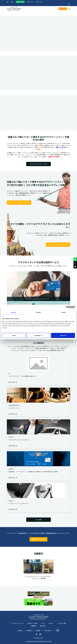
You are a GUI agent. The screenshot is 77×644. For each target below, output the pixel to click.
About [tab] (64, 312)
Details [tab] (38, 312)
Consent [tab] (13, 312)
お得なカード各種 (32, 623)
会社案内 (20, 631)
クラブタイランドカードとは (39, 164)
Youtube (51, 623)
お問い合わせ (30, 2)
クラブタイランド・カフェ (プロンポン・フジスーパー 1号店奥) (38, 578)
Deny (14, 335)
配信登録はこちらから (38, 539)
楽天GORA (43, 626)
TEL (75, 263)
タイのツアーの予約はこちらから (58, 245)
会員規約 (38, 631)
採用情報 (29, 631)
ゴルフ (43, 623)
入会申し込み (39, 2)
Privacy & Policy (38, 638)
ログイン (63, 9)
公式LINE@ (20, 2)
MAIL (75, 267)
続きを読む (13, 382)
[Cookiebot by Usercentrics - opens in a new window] (67, 307)
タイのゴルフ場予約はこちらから (19, 202)
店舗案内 (34, 626)
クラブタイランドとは (17, 623)
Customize (39, 335)
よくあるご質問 (62, 623)
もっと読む (39, 520)
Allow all (63, 335)
